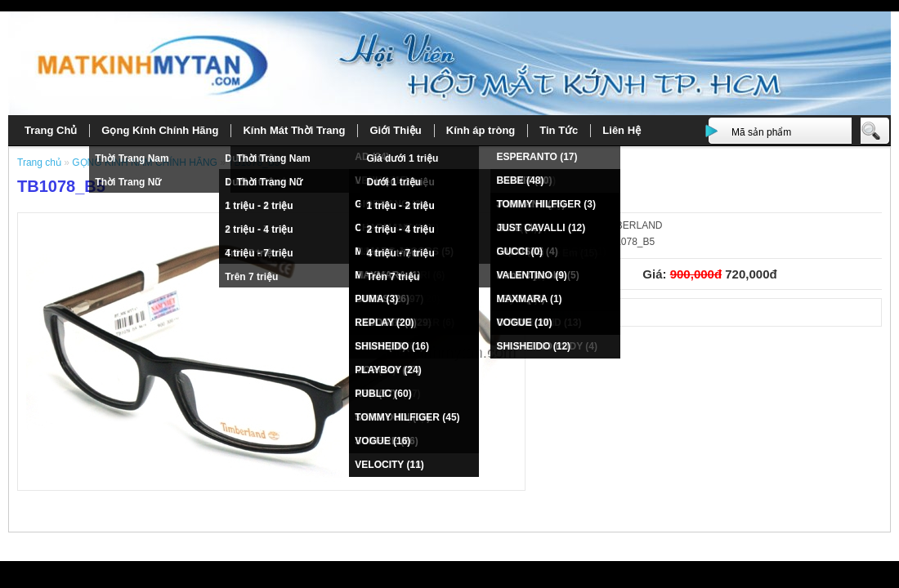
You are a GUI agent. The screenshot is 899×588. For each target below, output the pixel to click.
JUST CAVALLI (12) (541, 228)
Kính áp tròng (481, 130)
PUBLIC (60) (383, 394)
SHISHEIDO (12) (533, 346)
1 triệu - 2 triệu (259, 206)
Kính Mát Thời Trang (294, 130)
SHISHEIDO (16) (392, 346)
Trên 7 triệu (251, 277)
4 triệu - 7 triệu (259, 253)
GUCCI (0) (519, 252)
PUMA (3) (376, 299)
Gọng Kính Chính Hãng (160, 130)
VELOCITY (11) (389, 465)
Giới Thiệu (395, 130)
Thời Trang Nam (132, 158)
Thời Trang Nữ (128, 182)
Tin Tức (559, 130)
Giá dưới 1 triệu (402, 158)
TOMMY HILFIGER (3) (546, 204)
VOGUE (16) (382, 441)
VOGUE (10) (524, 323)
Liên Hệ (622, 130)
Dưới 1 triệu (394, 182)
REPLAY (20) (384, 323)
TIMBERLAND (631, 225)
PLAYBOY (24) (388, 370)
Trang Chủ (51, 130)
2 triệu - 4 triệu (259, 229)
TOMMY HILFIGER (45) (407, 417)
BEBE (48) (520, 180)
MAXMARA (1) (529, 299)
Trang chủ (40, 163)
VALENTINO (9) (531, 275)
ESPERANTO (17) (537, 157)
